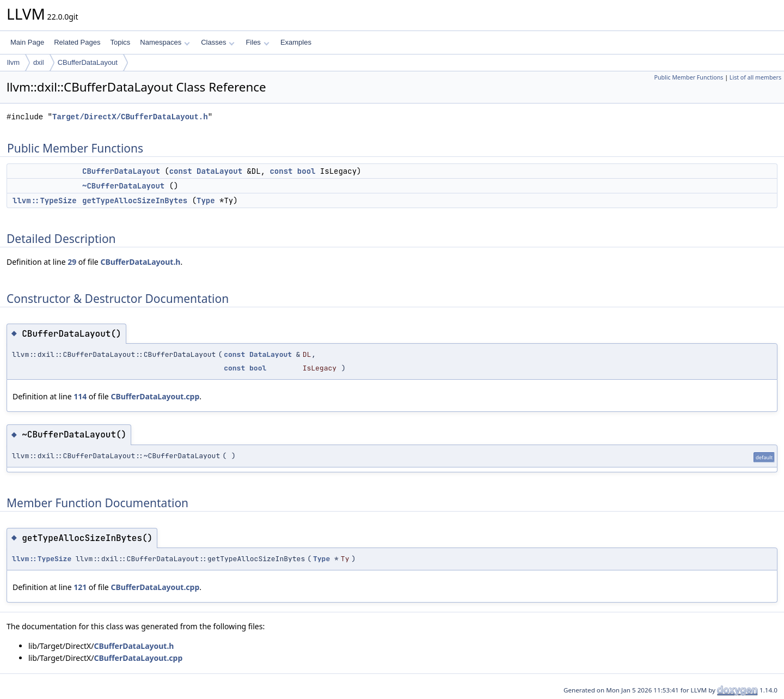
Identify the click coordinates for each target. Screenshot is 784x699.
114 (80, 396)
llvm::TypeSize (45, 200)
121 (80, 587)
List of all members (755, 77)
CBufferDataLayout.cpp (155, 396)
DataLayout (219, 171)
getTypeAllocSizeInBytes (135, 200)
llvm (13, 62)
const (181, 171)
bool (307, 171)
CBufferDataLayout (88, 62)
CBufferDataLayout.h (140, 262)
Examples (296, 42)
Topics (120, 42)
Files (257, 42)
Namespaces (165, 42)
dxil (39, 62)
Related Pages (77, 42)
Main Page (27, 42)
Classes (218, 42)
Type (206, 200)
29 (72, 262)
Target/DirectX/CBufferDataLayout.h (130, 117)
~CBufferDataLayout (123, 186)
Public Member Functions (688, 77)
